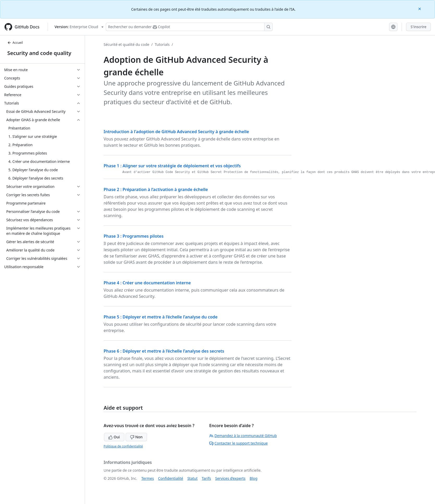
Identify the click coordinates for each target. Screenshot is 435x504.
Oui (114, 437)
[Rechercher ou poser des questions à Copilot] (189, 27)
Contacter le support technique (238, 443)
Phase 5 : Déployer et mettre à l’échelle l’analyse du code (161, 317)
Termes (148, 478)
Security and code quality (39, 53)
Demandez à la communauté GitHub (243, 436)
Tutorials (162, 44)
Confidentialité (170, 478)
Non (136, 437)
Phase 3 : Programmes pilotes (134, 236)
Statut (192, 478)
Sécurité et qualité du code (127, 44)
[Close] (420, 8)
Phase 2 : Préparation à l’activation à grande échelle (156, 189)
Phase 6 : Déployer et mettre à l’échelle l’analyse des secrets (164, 351)
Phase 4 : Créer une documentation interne (147, 283)
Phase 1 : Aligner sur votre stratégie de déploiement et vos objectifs (172, 166)
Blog (254, 478)
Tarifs (206, 478)
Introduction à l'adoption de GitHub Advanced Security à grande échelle (176, 132)
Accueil (15, 43)
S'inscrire (418, 27)
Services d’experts (230, 478)
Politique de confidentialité (123, 446)
